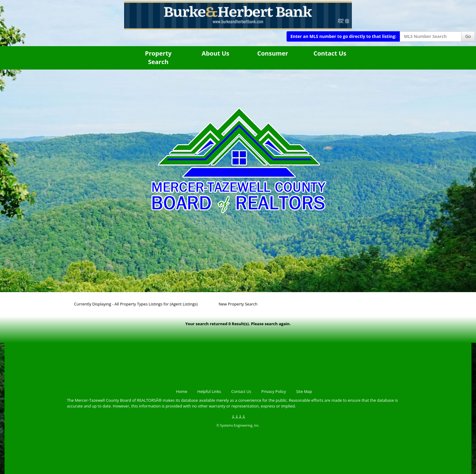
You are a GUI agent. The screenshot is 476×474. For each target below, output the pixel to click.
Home (182, 391)
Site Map (304, 391)
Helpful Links (209, 391)
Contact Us (330, 53)
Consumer (273, 53)
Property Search (158, 58)
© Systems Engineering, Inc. (238, 425)
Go (468, 36)
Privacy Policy (274, 391)
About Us (215, 53)
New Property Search (238, 304)
